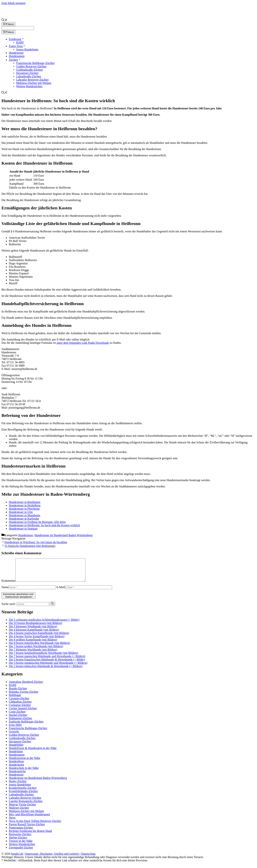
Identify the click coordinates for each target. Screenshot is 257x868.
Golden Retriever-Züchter (31, 66)
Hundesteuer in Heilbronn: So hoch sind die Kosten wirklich (44, 525)
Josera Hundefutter (27, 49)
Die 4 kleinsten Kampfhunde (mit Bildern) (34, 634)
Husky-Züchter (18, 786)
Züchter (15, 60)
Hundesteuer (16, 53)
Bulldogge (15, 699)
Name (5, 592)
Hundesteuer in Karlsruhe (24, 519)
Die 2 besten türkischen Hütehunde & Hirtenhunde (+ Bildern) (46, 671)
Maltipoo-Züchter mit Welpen (34, 83)
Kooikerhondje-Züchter (23, 792)
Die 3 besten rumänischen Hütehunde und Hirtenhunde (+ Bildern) (48, 667)
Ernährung (17, 39)
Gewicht (14, 736)
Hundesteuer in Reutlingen (25, 502)
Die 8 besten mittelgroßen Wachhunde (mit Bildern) (39, 647)
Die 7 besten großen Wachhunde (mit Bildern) (36, 651)
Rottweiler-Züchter (20, 839)
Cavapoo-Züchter (19, 703)
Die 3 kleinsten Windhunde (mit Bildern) (33, 631)
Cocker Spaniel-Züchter (23, 713)
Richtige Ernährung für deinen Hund (30, 835)
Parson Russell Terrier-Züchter (27, 829)
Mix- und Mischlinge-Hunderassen (29, 819)
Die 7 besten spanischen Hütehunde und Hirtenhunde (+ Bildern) (47, 661)
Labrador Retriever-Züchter (32, 80)
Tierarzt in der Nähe (21, 845)
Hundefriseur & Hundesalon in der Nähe (33, 752)
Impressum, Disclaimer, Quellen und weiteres (52, 858)
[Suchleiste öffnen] (4, 20)
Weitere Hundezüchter (29, 86)
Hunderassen (16, 769)
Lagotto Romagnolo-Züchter (26, 805)
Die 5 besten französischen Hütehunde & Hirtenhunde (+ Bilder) (47, 664)
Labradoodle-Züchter (29, 76)
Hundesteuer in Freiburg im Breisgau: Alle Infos (37, 522)
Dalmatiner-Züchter (20, 723)
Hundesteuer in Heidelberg (25, 505)
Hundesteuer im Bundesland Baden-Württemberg (63, 535)
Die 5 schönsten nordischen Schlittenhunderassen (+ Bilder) (44, 624)
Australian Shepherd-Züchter (26, 686)
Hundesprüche (17, 776)
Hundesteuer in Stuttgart (23, 529)
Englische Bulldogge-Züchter (26, 726)
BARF (20, 42)
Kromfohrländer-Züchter (23, 796)
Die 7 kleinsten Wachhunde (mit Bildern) (33, 654)
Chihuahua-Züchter (20, 706)
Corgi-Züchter (17, 716)
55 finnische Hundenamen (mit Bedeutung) (30, 546)
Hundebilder (16, 749)
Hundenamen (17, 56)
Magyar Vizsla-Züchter (22, 809)
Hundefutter (16, 756)
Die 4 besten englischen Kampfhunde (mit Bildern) (39, 637)
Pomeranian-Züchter (21, 832)
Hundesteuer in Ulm (21, 512)
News (12, 822)
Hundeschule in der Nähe (24, 772)
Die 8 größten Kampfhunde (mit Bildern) (33, 644)
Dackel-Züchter (18, 719)
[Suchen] (52, 608)
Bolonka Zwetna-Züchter (24, 696)
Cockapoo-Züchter (20, 709)
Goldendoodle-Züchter (30, 70)
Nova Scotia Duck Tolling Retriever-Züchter (35, 825)
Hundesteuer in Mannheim (25, 515)
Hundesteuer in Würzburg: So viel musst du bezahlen (36, 542)
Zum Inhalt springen (14, 3)
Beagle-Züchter (18, 693)
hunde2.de (17, 858)
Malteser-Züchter (19, 812)
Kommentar (8, 585)
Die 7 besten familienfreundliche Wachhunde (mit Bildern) (43, 657)
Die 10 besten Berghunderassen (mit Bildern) (35, 627)
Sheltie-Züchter (18, 842)
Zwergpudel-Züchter (21, 852)
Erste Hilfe (15, 729)
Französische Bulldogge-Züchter (35, 63)
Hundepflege (16, 766)
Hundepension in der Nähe (25, 762)
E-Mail (61, 592)
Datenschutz (88, 858)
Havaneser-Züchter (27, 73)
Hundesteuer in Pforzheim (24, 509)
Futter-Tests (17, 46)
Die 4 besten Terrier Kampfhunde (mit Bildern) (37, 641)
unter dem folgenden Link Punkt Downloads (83, 343)
